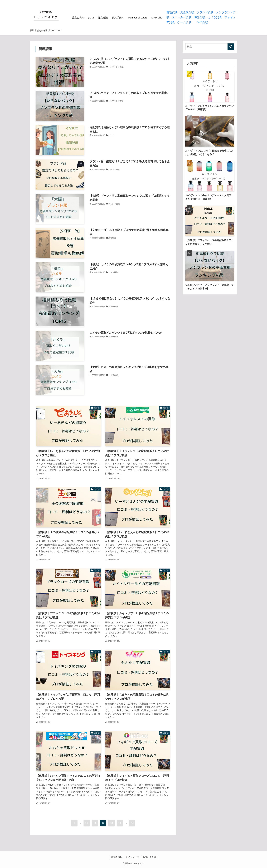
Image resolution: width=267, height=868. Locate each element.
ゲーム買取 (184, 22)
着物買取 (172, 12)
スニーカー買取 (182, 17)
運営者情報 (117, 857)
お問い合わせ (149, 857)
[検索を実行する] (231, 47)
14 (120, 823)
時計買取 (200, 17)
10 (87, 823)
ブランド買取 (205, 12)
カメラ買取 (215, 17)
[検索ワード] (210, 47)
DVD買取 (202, 22)
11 (95, 823)
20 (132, 823)
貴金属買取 (187, 12)
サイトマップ (132, 857)
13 (111, 823)
